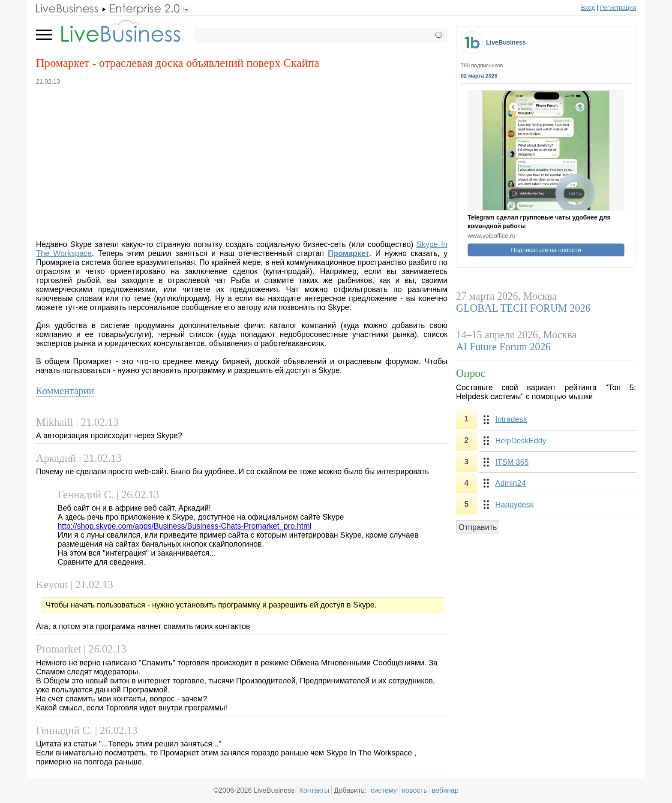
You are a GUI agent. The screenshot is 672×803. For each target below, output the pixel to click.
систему (384, 790)
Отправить (478, 527)
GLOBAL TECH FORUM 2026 (523, 308)
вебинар (445, 790)
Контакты (314, 790)
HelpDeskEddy (521, 441)
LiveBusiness (506, 42)
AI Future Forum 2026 (503, 347)
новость (414, 790)
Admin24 (511, 483)
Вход (588, 8)
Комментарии (65, 391)
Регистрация (618, 8)
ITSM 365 (512, 462)
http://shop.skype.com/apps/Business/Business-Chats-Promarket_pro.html (184, 526)
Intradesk (511, 419)
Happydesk (515, 505)
